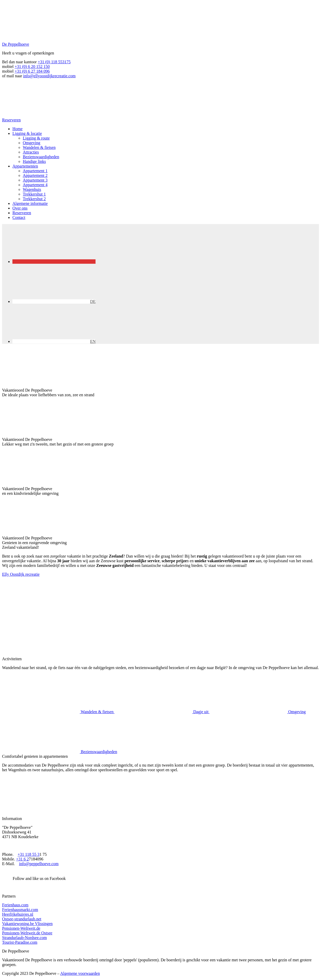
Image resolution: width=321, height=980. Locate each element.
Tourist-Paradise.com (20, 942)
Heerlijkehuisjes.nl (18, 914)
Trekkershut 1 (34, 194)
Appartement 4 (35, 185)
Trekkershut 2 (34, 199)
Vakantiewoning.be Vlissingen (27, 924)
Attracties (31, 152)
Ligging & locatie (27, 133)
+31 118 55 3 (28, 854)
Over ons (20, 208)
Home (17, 129)
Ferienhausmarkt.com (20, 910)
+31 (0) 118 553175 (54, 62)
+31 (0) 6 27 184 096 (32, 71)
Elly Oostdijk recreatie (21, 574)
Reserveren (22, 213)
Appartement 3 (35, 180)
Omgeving (32, 143)
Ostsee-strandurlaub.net (22, 919)
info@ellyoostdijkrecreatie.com (49, 76)
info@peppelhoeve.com (39, 864)
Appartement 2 (35, 175)
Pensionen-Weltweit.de (21, 928)
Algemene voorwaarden (80, 973)
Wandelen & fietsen (39, 147)
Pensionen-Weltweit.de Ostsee (27, 933)
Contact (19, 217)
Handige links (34, 161)
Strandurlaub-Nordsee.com (24, 938)
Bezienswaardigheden (41, 157)
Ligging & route (36, 138)
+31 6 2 (22, 859)
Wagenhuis (32, 189)
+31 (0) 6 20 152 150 (32, 67)
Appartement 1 (35, 171)
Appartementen (25, 166)
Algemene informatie (30, 203)
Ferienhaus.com (15, 905)
